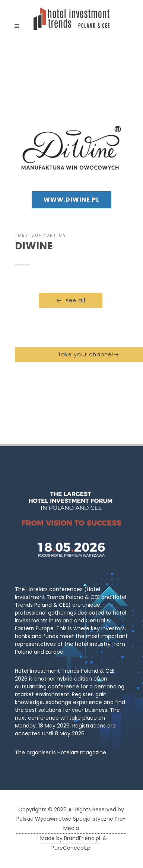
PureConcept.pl (71, 848)
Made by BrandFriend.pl (70, 838)
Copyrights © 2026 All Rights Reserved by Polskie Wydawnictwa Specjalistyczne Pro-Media (71, 819)
